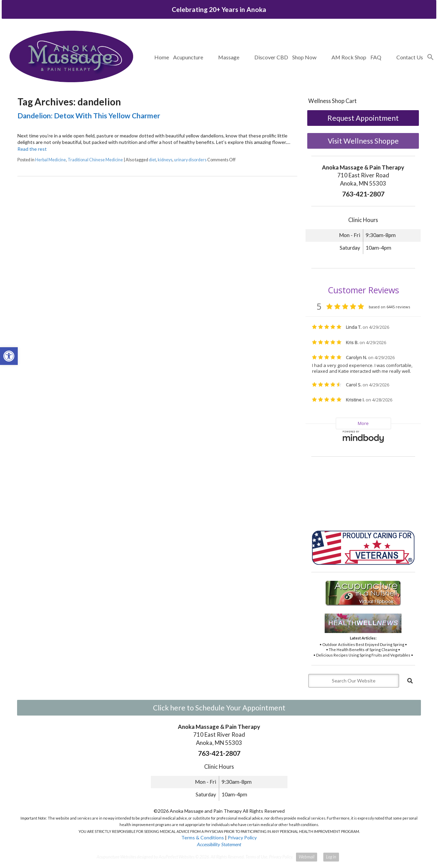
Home (162, 57)
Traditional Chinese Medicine (95, 160)
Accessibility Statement (219, 844)
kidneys (165, 160)
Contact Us (410, 57)
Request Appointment (363, 118)
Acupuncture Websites (116, 857)
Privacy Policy (242, 837)
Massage (229, 57)
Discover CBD (271, 57)
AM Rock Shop (349, 57)
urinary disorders (190, 160)
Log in (331, 857)
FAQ (376, 57)
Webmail (307, 857)
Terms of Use (256, 857)
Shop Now (304, 57)
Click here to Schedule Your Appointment (219, 708)
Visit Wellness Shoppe (363, 141)
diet (152, 160)
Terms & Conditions (203, 837)
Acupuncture (188, 57)
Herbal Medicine (51, 160)
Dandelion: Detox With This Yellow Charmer (89, 115)
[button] (430, 57)
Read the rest (32, 149)
